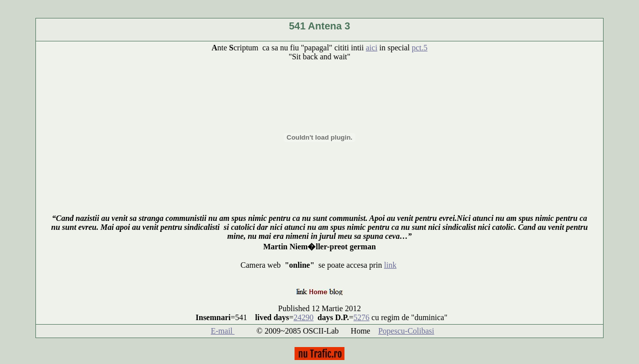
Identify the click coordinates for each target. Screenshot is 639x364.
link (390, 265)
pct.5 (420, 48)
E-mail (223, 331)
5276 (361, 317)
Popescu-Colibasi (406, 331)
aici (372, 48)
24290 (304, 317)
